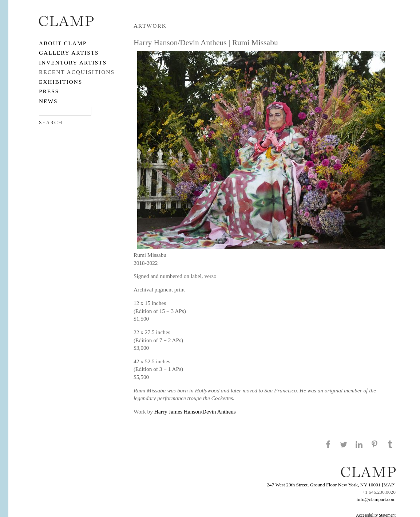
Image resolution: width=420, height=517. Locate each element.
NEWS (48, 101)
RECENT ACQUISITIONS (77, 72)
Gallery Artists (69, 53)
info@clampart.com (376, 499)
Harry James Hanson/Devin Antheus (195, 412)
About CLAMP (63, 43)
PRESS (49, 91)
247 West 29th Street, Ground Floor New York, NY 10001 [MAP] (331, 485)
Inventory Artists (73, 62)
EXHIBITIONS (61, 82)
